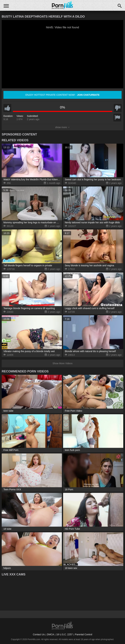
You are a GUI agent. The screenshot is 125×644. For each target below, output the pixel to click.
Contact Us (39, 634)
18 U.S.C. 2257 (64, 634)
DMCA (50, 634)
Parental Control (83, 634)
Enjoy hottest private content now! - (62, 95)
